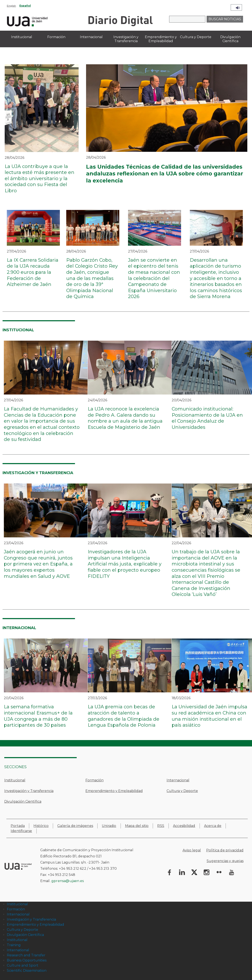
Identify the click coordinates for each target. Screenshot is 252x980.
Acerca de (213, 826)
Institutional (17, 940)
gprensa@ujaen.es (68, 881)
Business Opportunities (27, 960)
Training (14, 945)
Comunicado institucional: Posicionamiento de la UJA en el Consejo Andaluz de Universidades (207, 418)
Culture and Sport (23, 965)
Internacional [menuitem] (91, 37)
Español (25, 6)
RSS (161, 826)
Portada (18, 826)
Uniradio (109, 826)
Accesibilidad (184, 826)
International (18, 950)
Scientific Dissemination (27, 971)
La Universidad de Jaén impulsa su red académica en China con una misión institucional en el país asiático (210, 716)
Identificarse (21, 831)
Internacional (178, 780)
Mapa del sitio (137, 826)
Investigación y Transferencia (29, 791)
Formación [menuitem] (56, 37)
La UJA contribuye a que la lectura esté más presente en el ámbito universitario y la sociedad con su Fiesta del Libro (40, 179)
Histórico (41, 826)
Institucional (15, 780)
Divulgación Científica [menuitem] (230, 39)
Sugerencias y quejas (225, 861)
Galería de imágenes (75, 826)
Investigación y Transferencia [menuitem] (126, 39)
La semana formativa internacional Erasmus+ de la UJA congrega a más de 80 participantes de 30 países (38, 716)
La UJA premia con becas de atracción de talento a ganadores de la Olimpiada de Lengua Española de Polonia (124, 716)
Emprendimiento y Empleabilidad (114, 791)
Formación (94, 780)
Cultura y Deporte (182, 791)
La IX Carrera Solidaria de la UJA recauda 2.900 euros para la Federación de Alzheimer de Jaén (33, 272)
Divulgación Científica (23, 801)
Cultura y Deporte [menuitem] (196, 37)
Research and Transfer (26, 955)
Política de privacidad (225, 850)
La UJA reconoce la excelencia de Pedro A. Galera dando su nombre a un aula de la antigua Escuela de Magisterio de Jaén (125, 418)
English (11, 6)
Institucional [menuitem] (22, 37)
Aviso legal (192, 850)
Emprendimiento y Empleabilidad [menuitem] (161, 39)
